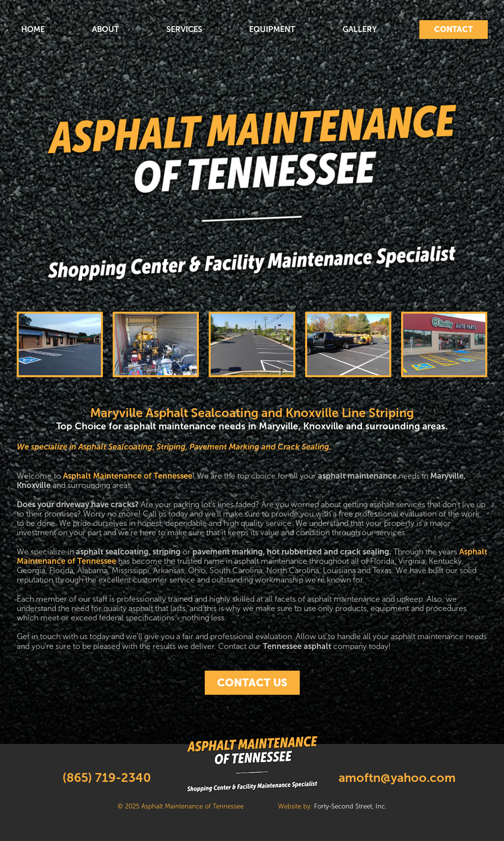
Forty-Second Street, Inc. (350, 807)
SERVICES (184, 29)
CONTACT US (252, 683)
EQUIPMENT (272, 29)
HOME (33, 29)
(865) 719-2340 (107, 778)
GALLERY (360, 29)
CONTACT (454, 29)
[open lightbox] (60, 344)
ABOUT (106, 29)
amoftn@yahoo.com (397, 778)
